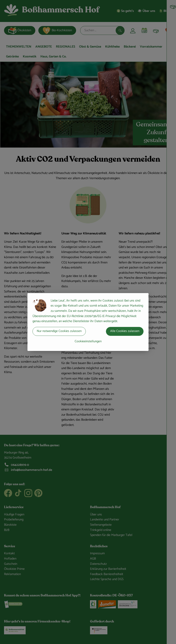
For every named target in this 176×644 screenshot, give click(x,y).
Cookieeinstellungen (88, 341)
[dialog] (88, 322)
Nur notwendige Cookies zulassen (59, 331)
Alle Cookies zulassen (125, 331)
